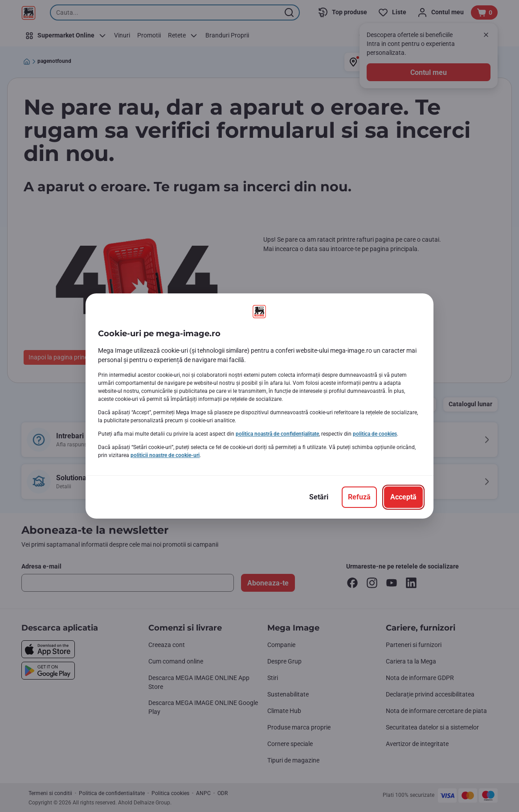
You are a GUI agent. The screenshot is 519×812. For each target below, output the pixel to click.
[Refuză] (359, 497)
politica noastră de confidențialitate (277, 434)
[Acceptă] (403, 497)
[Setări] (319, 497)
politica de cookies (375, 434)
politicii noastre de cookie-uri (165, 455)
